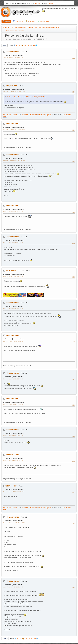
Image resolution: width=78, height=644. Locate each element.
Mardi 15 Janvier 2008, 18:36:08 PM (13, 492)
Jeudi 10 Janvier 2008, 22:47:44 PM (13, 58)
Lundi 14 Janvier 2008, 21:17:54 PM (13, 276)
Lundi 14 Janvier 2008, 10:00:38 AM (13, 212)
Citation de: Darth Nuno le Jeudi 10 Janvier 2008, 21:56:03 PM (26, 97)
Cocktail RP (16, 115)
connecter (38, 3)
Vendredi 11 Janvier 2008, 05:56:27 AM (14, 91)
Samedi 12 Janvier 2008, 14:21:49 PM (14, 161)
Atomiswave (33, 115)
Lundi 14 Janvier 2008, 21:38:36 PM (13, 309)
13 (34, 45)
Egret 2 (48, 115)
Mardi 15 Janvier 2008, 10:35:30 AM (13, 379)
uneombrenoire (12, 124)
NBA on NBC (7, 115)
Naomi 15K (42, 115)
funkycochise (11, 85)
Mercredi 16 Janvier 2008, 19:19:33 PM (14, 523)
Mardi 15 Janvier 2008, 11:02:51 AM (13, 461)
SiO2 (5, 117)
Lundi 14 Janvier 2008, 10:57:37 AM (13, 243)
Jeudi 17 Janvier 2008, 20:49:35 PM (13, 587)
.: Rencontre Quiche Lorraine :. (14, 55)
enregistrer (51, 3)
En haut (5, 639)
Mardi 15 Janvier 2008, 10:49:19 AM (13, 436)
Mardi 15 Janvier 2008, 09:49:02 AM (13, 341)
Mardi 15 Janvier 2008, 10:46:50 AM (13, 405)
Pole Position (67, 115)
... (32, 45)
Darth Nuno (10, 271)
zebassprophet (12, 52)
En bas (4, 45)
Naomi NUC (25, 115)
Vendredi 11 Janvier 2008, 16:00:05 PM (14, 130)
